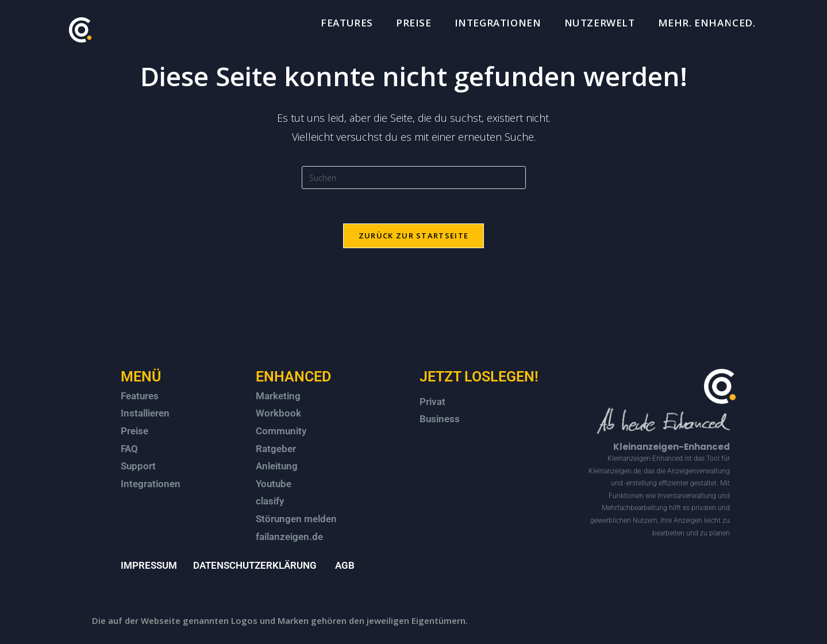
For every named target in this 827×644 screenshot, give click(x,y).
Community (281, 431)
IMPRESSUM (149, 565)
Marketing (278, 396)
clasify (270, 501)
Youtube (274, 484)
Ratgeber (276, 449)
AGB (345, 565)
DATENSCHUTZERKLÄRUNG (255, 565)
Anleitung (277, 466)
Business (440, 419)
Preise (134, 431)
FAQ (129, 449)
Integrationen (151, 484)
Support (138, 466)
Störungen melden (296, 519)
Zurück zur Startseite (413, 236)
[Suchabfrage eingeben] (414, 178)
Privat (432, 402)
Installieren (145, 413)
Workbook (278, 413)
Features (140, 396)
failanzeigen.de (289, 537)
